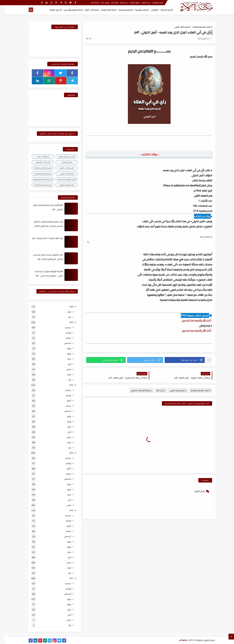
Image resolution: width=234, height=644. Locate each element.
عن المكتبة (119, 3)
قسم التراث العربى (176, 27)
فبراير (64, 312)
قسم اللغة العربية (62, 185)
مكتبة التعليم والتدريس (68, 10)
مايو (64, 359)
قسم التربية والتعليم (38, 174)
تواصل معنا (100, 3)
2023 (66, 453)
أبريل (64, 364)
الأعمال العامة (51, 10)
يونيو (64, 354)
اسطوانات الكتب (38, 157)
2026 (66, 307)
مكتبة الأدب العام (87, 10)
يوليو (64, 348)
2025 (66, 322)
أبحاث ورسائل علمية (62, 157)
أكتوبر (64, 401)
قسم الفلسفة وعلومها (38, 179)
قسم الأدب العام (62, 168)
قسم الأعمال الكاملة (38, 168)
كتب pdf (156, 390)
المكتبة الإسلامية (121, 10)
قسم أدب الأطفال (38, 162)
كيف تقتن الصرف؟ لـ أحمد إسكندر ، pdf (43, 238)
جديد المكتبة (141, 3)
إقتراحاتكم (110, 3)
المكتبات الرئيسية (137, 10)
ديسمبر (63, 327)
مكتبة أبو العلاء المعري (137, 390)
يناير (65, 317)
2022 (66, 510)
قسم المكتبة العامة (38, 185)
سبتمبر (64, 338)
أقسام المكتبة (162, 10)
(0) (84, 38)
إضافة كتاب (90, 3)
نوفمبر (64, 333)
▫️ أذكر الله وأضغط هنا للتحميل (192, 321)
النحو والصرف (62, 162)
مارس (64, 369)
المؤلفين (150, 10)
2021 (66, 578)
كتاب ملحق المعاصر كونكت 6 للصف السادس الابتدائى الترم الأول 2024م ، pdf (43, 226)
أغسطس (63, 343)
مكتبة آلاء (178, 640)
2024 (66, 385)
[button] (180, 360)
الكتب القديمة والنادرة (197, 27)
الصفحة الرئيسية (153, 3)
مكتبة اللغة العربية (104, 10)
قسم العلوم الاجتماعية (62, 179)
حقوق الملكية (130, 3)
